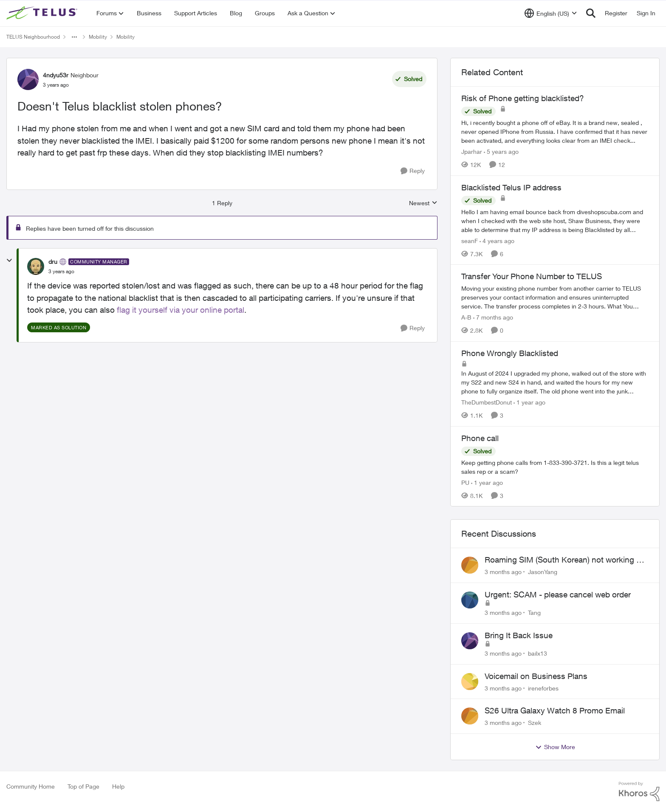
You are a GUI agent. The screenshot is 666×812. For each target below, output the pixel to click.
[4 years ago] (497, 240)
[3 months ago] (503, 572)
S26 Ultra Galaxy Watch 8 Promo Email (555, 710)
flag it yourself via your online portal (181, 310)
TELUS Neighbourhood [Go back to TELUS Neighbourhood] (33, 37)
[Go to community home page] (43, 13)
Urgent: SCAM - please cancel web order (558, 594)
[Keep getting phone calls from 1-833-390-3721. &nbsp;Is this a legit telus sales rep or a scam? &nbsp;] (555, 467)
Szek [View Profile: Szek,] (535, 723)
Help (118, 786)
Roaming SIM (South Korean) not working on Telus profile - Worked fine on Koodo (565, 560)
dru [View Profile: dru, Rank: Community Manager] (53, 262)
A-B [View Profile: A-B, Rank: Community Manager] (466, 317)
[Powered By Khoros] (639, 792)
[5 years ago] (501, 151)
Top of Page (83, 786)
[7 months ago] (493, 317)
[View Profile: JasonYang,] (470, 565)
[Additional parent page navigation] (74, 37)
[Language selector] (551, 13)
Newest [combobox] (423, 203)
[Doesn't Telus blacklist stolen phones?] (61, 272)
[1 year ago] (529, 402)
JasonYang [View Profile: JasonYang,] (543, 572)
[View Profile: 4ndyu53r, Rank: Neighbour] (28, 79)
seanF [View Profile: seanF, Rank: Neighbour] (470, 240)
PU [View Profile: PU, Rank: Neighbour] (465, 482)
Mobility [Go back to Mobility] (98, 37)
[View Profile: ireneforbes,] (470, 682)
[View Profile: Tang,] (470, 600)
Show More (555, 747)
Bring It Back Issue (519, 635)
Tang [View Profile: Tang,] (534, 613)
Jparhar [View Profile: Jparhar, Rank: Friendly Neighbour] (472, 151)
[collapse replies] (9, 260)
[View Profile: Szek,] (470, 716)
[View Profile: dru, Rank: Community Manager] (36, 266)
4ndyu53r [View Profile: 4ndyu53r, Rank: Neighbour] (56, 75)
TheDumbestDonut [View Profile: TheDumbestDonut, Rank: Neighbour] (487, 402)
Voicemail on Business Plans (536, 676)
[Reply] (413, 171)
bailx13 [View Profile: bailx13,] (538, 653)
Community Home (31, 786)
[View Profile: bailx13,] (470, 641)
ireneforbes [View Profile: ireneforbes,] (543, 688)
